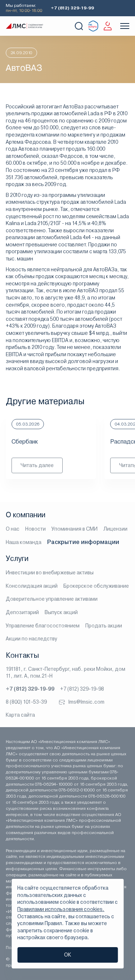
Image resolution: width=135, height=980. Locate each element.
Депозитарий (22, 612)
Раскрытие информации (83, 542)
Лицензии (115, 529)
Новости (35, 529)
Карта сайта (20, 715)
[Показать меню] (125, 26)
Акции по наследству (31, 639)
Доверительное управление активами (52, 599)
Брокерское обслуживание (96, 586)
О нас (13, 529)
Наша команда (24, 542)
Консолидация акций (32, 586)
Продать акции (104, 626)
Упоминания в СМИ (75, 529)
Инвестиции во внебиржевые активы (50, 573)
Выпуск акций (61, 612)
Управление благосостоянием (43, 626)
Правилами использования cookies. (61, 909)
